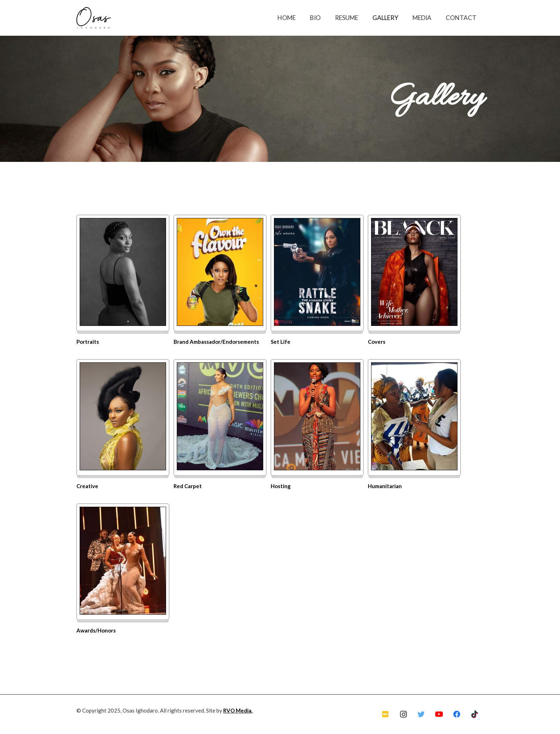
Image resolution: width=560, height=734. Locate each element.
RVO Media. (238, 710)
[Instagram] (403, 714)
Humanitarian (385, 486)
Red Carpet (188, 486)
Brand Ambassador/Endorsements (216, 342)
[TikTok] (475, 714)
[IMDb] (385, 714)
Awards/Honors (96, 630)
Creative (87, 486)
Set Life (281, 342)
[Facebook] (457, 714)
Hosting (281, 486)
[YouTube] (439, 714)
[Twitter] (421, 714)
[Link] (94, 18)
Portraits (88, 342)
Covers (377, 342)
